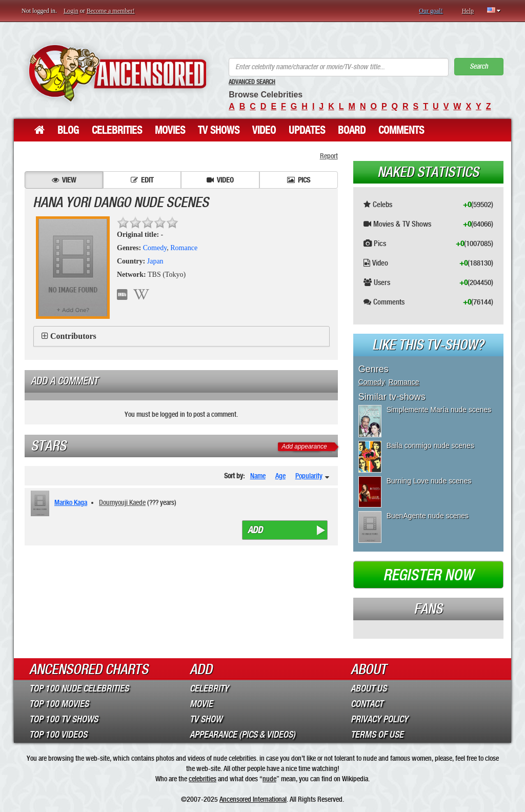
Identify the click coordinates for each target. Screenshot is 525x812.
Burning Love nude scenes (429, 481)
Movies (170, 130)
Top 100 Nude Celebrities (79, 688)
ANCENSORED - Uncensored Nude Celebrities (117, 73)
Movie (201, 704)
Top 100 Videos (58, 735)
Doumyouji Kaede (122, 502)
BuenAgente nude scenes (428, 516)
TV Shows (219, 130)
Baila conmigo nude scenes (430, 445)
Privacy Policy (379, 719)
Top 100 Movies (59, 704)
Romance (184, 248)
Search (479, 66)
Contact (367, 704)
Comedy (155, 248)
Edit (142, 180)
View (64, 180)
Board (352, 130)
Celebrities (117, 130)
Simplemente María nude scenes (439, 410)
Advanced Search (252, 82)
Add (255, 530)
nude (269, 779)
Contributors (73, 336)
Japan (155, 261)
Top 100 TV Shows (64, 719)
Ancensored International (253, 799)
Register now (428, 575)
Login (71, 11)
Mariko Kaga (71, 502)
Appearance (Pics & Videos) (243, 735)
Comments (401, 130)
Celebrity (209, 688)
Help (468, 11)
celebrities (203, 779)
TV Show (206, 719)
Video (264, 130)
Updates (307, 130)
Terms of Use (377, 735)
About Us (369, 688)
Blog (68, 130)
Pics (299, 180)
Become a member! (111, 11)
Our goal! (431, 11)
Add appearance (305, 446)
